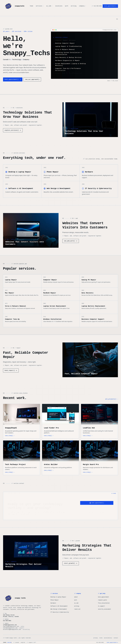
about (76, 597)
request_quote (102, 600)
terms (101, 638)
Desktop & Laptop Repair (58, 597)
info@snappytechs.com (10, 625)
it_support (101, 606)
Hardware (53, 603)
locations (59, 6)
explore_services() (13, 130)
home (32, 6)
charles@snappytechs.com (14, 626)
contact (116, 638)
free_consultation (104, 603)
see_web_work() (71, 241)
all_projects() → (112, 399)
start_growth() (71, 564)
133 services (16, 31)
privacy (96, 638)
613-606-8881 (100, 642)
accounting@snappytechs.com (16, 629)
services (40, 6)
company (83, 6)
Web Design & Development (59, 609)
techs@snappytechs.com (14, 628)
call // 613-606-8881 (97, 513)
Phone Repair (55, 600)
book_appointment (103, 597)
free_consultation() (97, 508)
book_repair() (11, 371)
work (67, 6)
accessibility (108, 638)
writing (74, 6)
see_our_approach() (32, 79)
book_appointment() (110, 6)
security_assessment (105, 609)
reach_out (77, 609)
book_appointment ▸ (112, 642)
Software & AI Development (59, 606)
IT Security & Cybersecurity (60, 612)
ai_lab (49, 6)
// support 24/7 (31, 642)
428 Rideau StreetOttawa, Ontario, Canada (11, 616)
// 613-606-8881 (97, 6)
